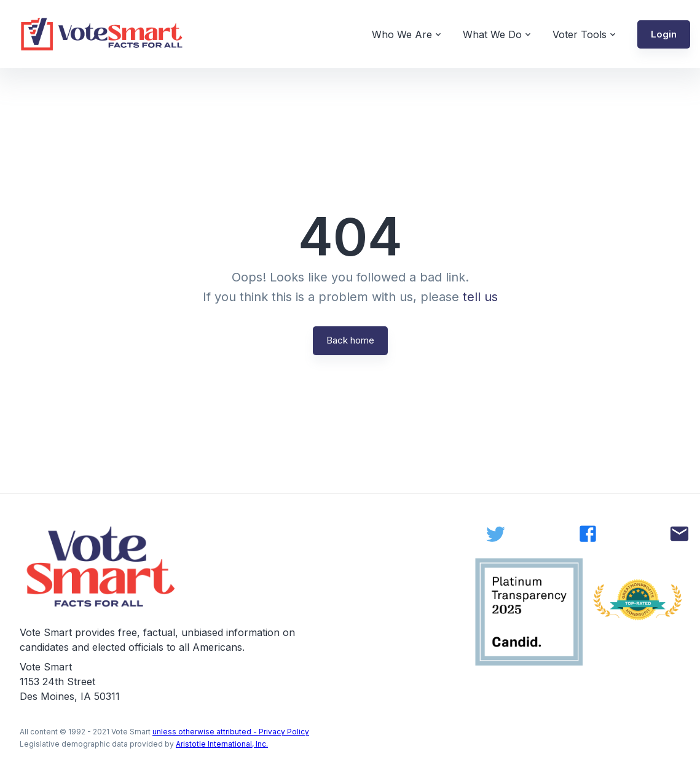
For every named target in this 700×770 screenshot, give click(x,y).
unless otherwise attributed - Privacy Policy (231, 732)
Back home (350, 340)
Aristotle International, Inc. (222, 744)
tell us (480, 297)
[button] (664, 34)
